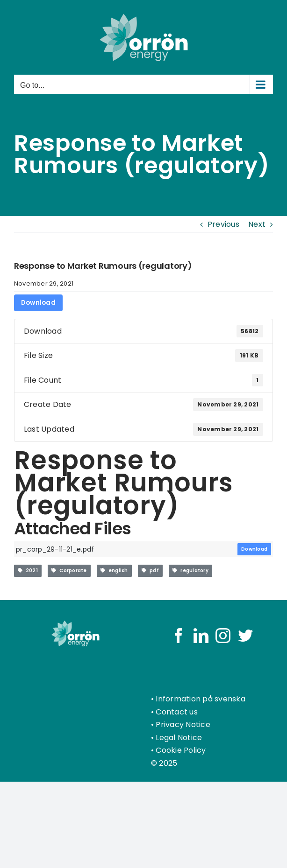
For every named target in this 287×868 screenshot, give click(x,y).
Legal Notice (179, 738)
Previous (223, 224)
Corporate (69, 570)
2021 (28, 570)
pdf (150, 570)
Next (257, 224)
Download (38, 303)
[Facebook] (179, 636)
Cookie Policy (181, 750)
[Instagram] (223, 636)
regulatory (190, 570)
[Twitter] (245, 636)
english (114, 570)
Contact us (176, 712)
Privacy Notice (183, 724)
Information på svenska (200, 699)
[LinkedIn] (201, 636)
